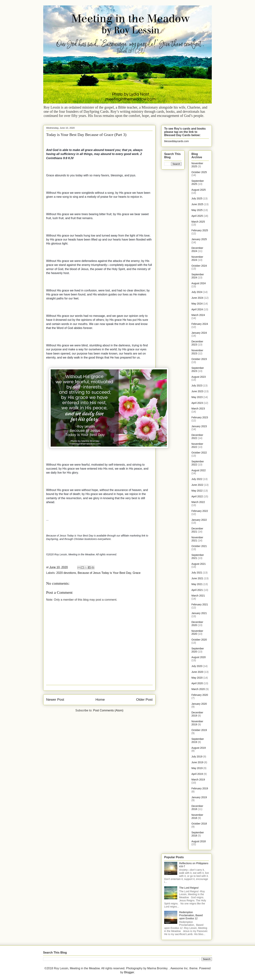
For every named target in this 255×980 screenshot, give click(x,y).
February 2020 (200, 695)
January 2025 (199, 239)
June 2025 (197, 204)
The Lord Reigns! (189, 888)
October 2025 (199, 172)
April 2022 (197, 496)
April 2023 (197, 403)
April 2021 (197, 590)
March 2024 (198, 315)
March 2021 (198, 596)
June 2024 (197, 298)
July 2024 (197, 292)
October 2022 (199, 453)
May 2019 (197, 768)
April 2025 (197, 216)
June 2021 (197, 578)
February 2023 (200, 417)
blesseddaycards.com (176, 141)
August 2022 (199, 470)
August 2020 (199, 657)
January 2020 (199, 704)
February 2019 (200, 788)
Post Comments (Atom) (108, 710)
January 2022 (199, 520)
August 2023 (199, 377)
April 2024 (197, 309)
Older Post (144, 700)
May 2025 (197, 210)
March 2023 (198, 409)
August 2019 (199, 748)
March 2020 (198, 689)
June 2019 (197, 762)
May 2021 (197, 584)
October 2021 (199, 546)
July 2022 (197, 479)
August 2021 (199, 564)
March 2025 (198, 222)
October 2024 (199, 266)
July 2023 (197, 386)
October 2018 (199, 824)
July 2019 (197, 757)
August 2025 (199, 190)
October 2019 (199, 730)
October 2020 (199, 640)
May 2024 (197, 304)
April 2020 (197, 683)
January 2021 (199, 613)
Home (100, 700)
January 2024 (199, 333)
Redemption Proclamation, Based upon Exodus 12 (191, 915)
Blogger (129, 972)
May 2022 (197, 491)
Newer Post (55, 700)
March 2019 (198, 780)
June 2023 (197, 391)
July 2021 (197, 573)
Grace (137, 573)
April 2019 (197, 774)
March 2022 (198, 502)
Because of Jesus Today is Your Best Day (104, 573)
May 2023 (197, 397)
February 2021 (200, 604)
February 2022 (200, 511)
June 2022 (197, 485)
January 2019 (199, 797)
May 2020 (197, 678)
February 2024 (200, 324)
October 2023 (199, 359)
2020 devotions (66, 573)
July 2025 (197, 198)
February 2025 (200, 230)
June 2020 (197, 672)
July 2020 (197, 666)
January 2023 (199, 426)
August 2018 (199, 841)
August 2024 (199, 283)
